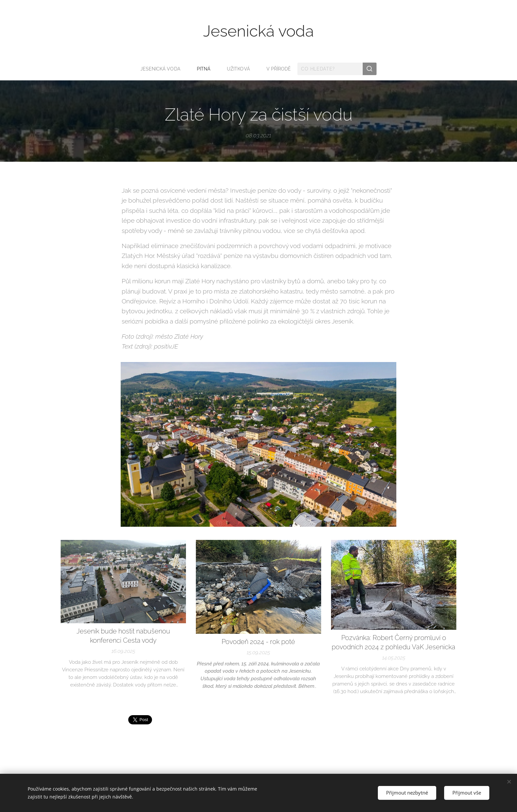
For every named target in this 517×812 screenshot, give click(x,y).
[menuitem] (162, 69)
